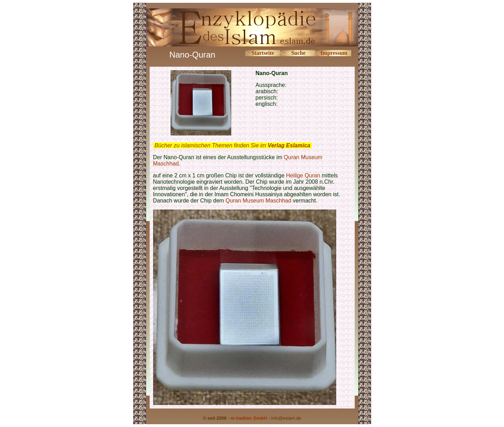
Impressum (334, 53)
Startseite (263, 53)
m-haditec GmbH (249, 418)
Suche (298, 53)
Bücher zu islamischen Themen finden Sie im (232, 145)
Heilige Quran (303, 175)
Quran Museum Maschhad (259, 201)
